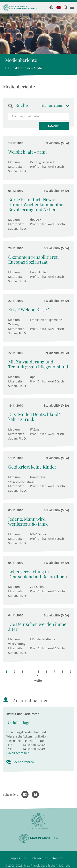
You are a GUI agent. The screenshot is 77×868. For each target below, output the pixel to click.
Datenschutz (39, 858)
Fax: (9, 749)
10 (39, 676)
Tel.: (9, 745)
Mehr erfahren (24, 762)
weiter (39, 681)
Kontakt (58, 858)
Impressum (18, 858)
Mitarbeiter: (16, 167)
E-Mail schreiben (18, 753)
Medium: (14, 162)
